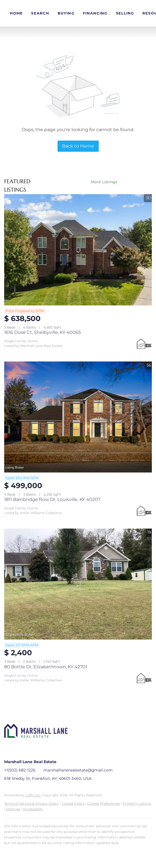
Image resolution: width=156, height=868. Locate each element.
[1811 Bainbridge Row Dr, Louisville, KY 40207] (78, 417)
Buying (66, 13)
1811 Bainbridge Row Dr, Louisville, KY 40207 (52, 499)
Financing (95, 13)
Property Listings (137, 803)
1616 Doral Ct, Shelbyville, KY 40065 (43, 332)
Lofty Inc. (33, 795)
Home (16, 13)
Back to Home (78, 146)
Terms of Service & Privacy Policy (32, 803)
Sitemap (13, 809)
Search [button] (40, 13)
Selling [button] (125, 13)
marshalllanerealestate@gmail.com (78, 770)
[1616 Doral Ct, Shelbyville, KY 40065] (78, 250)
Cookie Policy (73, 803)
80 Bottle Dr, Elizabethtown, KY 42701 (46, 667)
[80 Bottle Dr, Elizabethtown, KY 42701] (78, 584)
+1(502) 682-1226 (20, 770)
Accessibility (33, 809)
